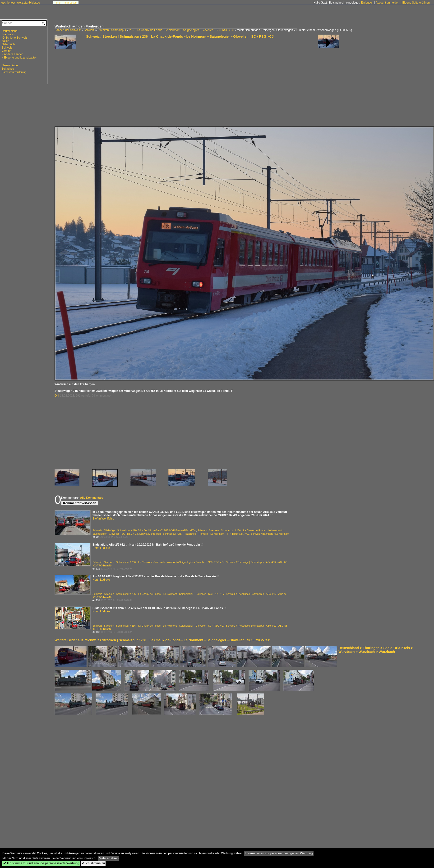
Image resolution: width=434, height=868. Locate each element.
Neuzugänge (10, 65)
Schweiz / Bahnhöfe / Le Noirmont (270, 534)
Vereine (7, 51)
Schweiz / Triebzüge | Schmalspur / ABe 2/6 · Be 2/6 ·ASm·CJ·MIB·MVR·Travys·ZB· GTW (144, 530)
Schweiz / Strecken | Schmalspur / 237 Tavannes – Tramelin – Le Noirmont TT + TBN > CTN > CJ (194, 534)
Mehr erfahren (109, 858)
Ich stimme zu (93, 863)
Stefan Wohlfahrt (103, 519)
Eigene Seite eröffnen (416, 3)
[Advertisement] (146, 84)
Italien (5, 41)
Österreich (8, 44)
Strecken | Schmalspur (112, 30)
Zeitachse (8, 69)
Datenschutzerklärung (14, 72)
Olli (57, 396)
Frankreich (8, 34)
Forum (58, 3)
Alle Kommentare (92, 498)
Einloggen (367, 3)
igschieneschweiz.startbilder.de (20, 3)
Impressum (71, 3)
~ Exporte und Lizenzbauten (19, 58)
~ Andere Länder (12, 54)
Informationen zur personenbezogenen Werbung (279, 853)
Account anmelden (387, 3)
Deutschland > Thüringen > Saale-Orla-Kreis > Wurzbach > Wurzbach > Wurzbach (376, 650)
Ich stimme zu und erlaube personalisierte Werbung (41, 863)
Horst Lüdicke (101, 548)
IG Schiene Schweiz (14, 38)
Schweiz (89, 30)
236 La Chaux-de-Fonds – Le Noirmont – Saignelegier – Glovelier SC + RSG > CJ (182, 30)
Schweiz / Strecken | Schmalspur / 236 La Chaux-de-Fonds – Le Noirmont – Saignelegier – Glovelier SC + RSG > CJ (180, 36)
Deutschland (10, 31)
